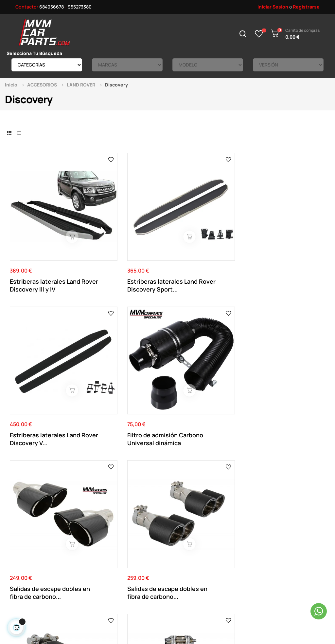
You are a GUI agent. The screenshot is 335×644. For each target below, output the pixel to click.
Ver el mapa (304, 439)
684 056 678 (120, 444)
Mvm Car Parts (63, 606)
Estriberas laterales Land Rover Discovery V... (208, 249)
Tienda (233, 538)
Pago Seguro (117, 548)
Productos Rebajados (248, 528)
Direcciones (177, 538)
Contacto (114, 518)
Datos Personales (183, 528)
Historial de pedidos (185, 548)
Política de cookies (124, 558)
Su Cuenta (176, 518)
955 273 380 (163, 444)
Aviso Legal (115, 528)
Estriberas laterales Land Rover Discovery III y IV (45, 249)
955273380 (80, 7)
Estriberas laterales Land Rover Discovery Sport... (126, 249)
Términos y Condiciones (128, 538)
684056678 (52, 7)
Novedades (238, 518)
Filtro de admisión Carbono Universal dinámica (280, 249)
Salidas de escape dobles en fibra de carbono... (35, 367)
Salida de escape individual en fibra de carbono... (202, 367)
